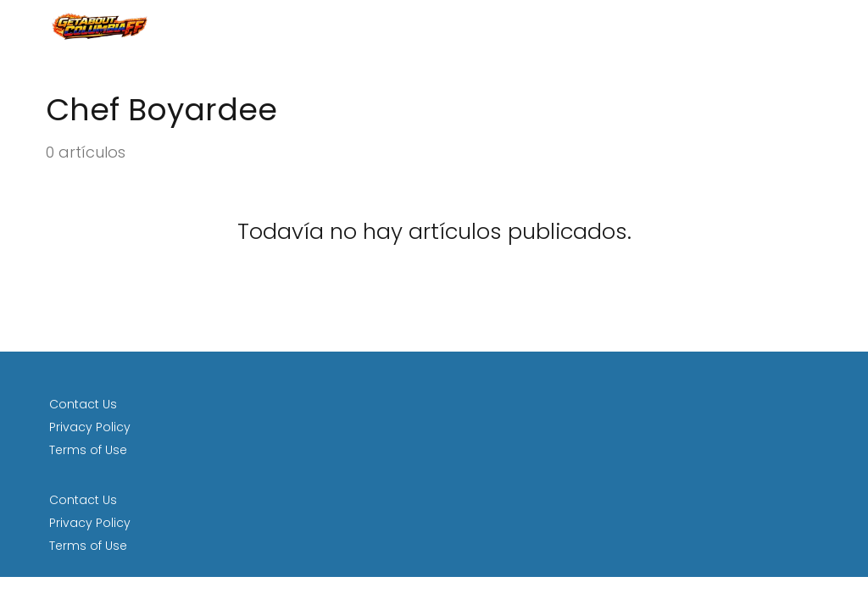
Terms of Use (88, 450)
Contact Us (83, 404)
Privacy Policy (90, 427)
